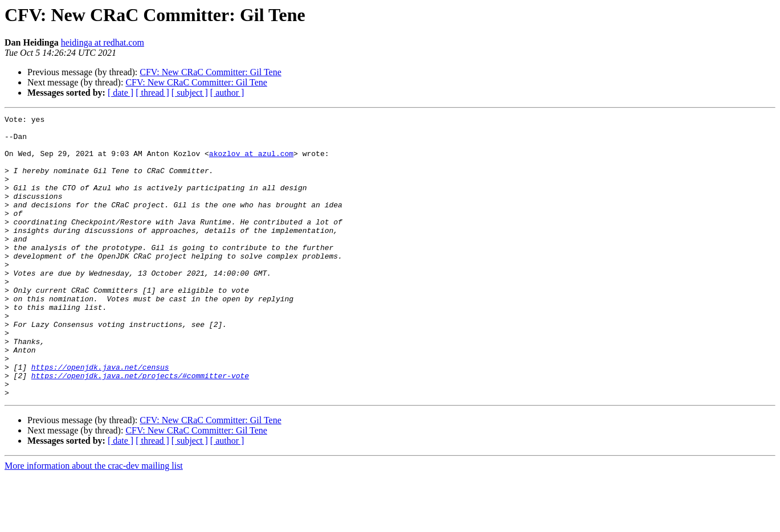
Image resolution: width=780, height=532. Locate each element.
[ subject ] (190, 93)
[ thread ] (152, 93)
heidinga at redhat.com (103, 42)
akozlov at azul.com (251, 162)
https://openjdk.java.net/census (100, 418)
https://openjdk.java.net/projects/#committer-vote (140, 428)
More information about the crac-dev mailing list (94, 522)
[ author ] (227, 93)
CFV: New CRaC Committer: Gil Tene (211, 72)
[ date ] (121, 93)
